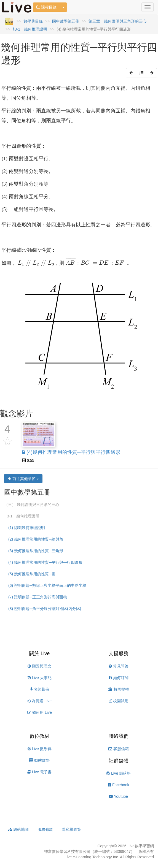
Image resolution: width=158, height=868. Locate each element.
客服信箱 (119, 749)
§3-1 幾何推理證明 (30, 29)
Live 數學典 (40, 749)
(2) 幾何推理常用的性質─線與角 (36, 539)
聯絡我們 (119, 736)
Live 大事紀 (40, 678)
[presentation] (35, 263)
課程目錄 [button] (46, 7)
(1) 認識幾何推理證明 (27, 528)
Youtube (118, 796)
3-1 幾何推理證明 (23, 516)
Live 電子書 (39, 772)
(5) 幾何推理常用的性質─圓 (32, 574)
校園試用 (119, 701)
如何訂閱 (119, 678)
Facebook (118, 785)
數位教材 (39, 736)
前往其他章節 (23, 479)
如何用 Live (40, 712)
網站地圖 (18, 829)
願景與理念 (39, 666)
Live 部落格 (118, 773)
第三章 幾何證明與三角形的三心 (117, 21)
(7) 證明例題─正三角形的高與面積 (38, 597)
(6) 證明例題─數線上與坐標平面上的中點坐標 (47, 585)
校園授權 (119, 689)
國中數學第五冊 (66, 21)
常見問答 (119, 666)
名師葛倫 (40, 689)
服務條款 (45, 829)
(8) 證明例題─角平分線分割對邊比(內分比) (45, 609)
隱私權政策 (71, 829)
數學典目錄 (33, 21)
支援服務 (119, 653)
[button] (131, 73)
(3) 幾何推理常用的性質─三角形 (36, 551)
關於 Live (39, 653)
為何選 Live (40, 701)
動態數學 (39, 760)
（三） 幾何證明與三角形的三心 (32, 504)
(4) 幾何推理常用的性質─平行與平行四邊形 (45, 562)
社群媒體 (119, 761)
